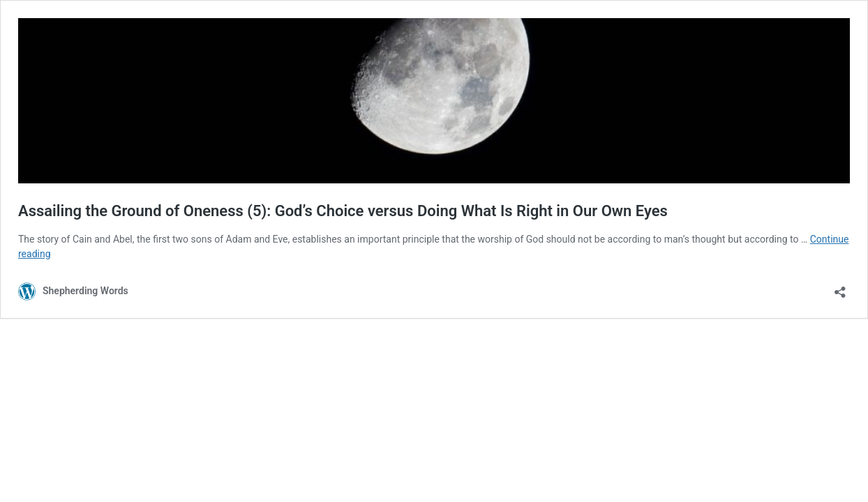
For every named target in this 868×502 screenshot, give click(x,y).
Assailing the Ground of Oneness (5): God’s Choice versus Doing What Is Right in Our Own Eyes (343, 211)
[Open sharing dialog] (840, 288)
